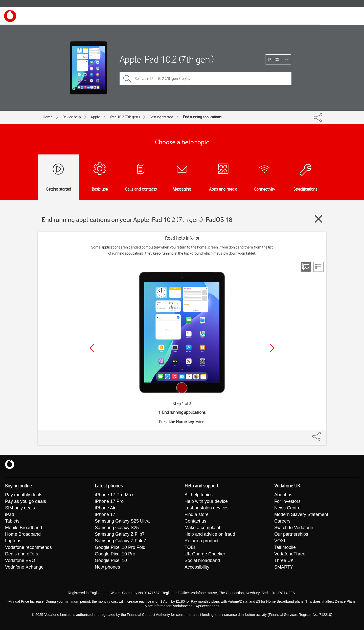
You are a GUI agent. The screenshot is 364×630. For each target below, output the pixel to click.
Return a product (201, 541)
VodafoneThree (290, 554)
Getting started (161, 117)
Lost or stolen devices (207, 508)
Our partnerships (291, 534)
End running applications (202, 117)
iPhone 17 (105, 514)
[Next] (272, 348)
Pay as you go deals (26, 501)
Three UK (284, 560)
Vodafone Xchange (24, 567)
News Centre (287, 508)
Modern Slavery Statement (301, 514)
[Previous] (92, 348)
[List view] (318, 267)
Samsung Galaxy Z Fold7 (120, 541)
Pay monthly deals (24, 495)
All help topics (199, 495)
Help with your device (206, 501)
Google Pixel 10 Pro (115, 554)
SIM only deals (20, 508)
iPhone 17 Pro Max (114, 495)
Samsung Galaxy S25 (117, 528)
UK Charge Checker (205, 554)
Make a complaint (202, 528)
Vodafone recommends (28, 547)
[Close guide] (318, 219)
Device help (72, 117)
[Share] (323, 434)
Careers (282, 521)
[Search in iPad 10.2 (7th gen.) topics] (206, 79)
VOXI (280, 541)
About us (283, 495)
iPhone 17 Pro (109, 501)
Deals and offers (22, 554)
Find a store (197, 514)
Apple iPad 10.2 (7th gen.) (167, 59)
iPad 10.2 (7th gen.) (125, 117)
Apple (95, 117)
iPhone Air (105, 508)
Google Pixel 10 (111, 560)
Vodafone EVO (20, 560)
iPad (10, 514)
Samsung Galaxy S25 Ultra (122, 521)
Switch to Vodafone (294, 528)
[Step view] (306, 267)
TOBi (190, 547)
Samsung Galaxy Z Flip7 (120, 534)
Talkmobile (285, 547)
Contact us (195, 521)
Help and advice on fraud (210, 534)
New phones (107, 567)
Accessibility (197, 567)
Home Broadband (23, 534)
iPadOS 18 (276, 60)
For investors (287, 501)
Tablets (12, 521)
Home (48, 117)
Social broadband (202, 560)
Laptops (13, 541)
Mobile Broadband (24, 528)
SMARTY (284, 567)
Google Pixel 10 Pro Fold (120, 547)
